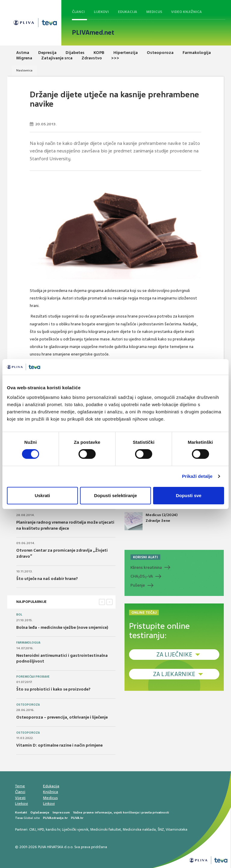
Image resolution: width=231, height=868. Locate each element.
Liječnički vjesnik (75, 829)
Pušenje (138, 585)
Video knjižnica (186, 12)
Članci (78, 12)
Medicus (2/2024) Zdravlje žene (151, 521)
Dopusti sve (189, 495)
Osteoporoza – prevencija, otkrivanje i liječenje (62, 717)
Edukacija (128, 12)
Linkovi (49, 804)
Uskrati (42, 495)
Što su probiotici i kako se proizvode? (53, 689)
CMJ (32, 829)
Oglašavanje (40, 812)
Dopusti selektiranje (116, 495)
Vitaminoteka (177, 829)
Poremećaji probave (33, 677)
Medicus (154, 12)
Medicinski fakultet (106, 829)
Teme (20, 786)
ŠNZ (161, 829)
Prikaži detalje (197, 476)
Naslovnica (24, 70)
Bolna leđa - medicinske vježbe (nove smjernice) (62, 627)
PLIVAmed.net (93, 33)
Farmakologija (28, 643)
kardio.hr (53, 829)
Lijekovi (101, 12)
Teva (19, 818)
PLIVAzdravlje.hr (55, 818)
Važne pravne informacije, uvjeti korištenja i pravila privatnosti (121, 812)
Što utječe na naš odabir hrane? (47, 579)
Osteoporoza (28, 705)
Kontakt (21, 812)
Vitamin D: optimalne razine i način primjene (59, 745)
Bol (19, 615)
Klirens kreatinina (146, 567)
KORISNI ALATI (145, 557)
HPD (41, 829)
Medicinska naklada (139, 829)
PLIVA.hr (77, 818)
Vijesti (20, 798)
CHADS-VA (142, 576)
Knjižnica (51, 792)
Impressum (61, 812)
